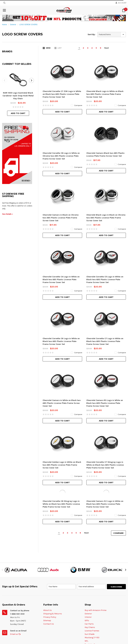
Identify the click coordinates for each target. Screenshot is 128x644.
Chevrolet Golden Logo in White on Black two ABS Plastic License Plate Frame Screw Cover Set (62, 351)
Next (107, 48)
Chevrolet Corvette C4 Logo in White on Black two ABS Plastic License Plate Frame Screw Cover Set (61, 234)
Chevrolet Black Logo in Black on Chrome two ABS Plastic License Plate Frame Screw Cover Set (106, 195)
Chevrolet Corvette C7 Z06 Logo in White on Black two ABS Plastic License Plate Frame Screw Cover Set (62, 94)
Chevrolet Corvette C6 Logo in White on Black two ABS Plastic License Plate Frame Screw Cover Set (61, 273)
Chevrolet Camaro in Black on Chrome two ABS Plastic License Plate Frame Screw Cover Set (61, 195)
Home (4, 25)
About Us (48, 497)
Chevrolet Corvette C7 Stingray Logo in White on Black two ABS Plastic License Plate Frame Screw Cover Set (105, 351)
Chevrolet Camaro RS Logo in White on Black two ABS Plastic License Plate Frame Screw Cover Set (105, 312)
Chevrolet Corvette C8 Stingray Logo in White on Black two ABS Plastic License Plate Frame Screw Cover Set (61, 390)
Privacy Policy (50, 503)
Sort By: (92, 34)
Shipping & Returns (53, 500)
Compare (118, 419)
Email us (15, 520)
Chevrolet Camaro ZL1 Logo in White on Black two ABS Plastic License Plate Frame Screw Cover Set (105, 390)
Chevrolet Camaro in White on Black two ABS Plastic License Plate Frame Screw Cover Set (62, 312)
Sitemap (47, 507)
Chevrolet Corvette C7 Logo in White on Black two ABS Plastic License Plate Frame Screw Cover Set (105, 273)
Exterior (13, 25)
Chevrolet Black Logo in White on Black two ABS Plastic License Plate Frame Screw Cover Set (105, 94)
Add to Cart (18, 113)
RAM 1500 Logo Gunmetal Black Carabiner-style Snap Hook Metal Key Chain (18, 96)
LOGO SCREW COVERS (28, 25)
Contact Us (49, 510)
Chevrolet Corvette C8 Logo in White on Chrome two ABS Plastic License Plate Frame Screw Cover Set (61, 156)
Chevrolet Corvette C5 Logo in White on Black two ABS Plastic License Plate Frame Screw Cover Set (105, 234)
